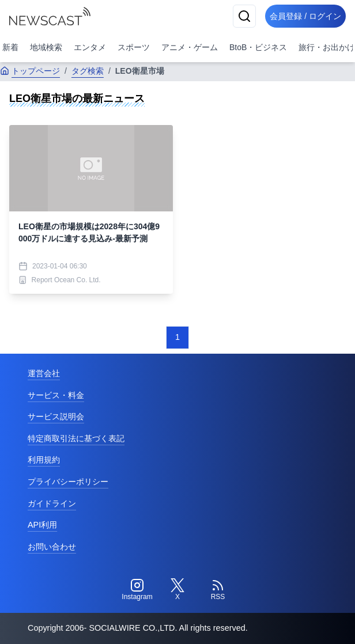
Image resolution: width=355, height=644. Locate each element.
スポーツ (134, 47)
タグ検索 (88, 71)
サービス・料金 (56, 395)
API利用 (42, 525)
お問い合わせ (52, 547)
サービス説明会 (56, 416)
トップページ (30, 71)
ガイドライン (52, 503)
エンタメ (90, 47)
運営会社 (44, 373)
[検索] (244, 16)
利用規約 (44, 460)
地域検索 (46, 47)
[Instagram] (137, 590)
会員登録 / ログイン (305, 16)
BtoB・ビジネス (258, 47)
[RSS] (218, 590)
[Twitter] (177, 590)
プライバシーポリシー (68, 482)
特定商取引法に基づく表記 (76, 438)
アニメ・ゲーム (190, 47)
